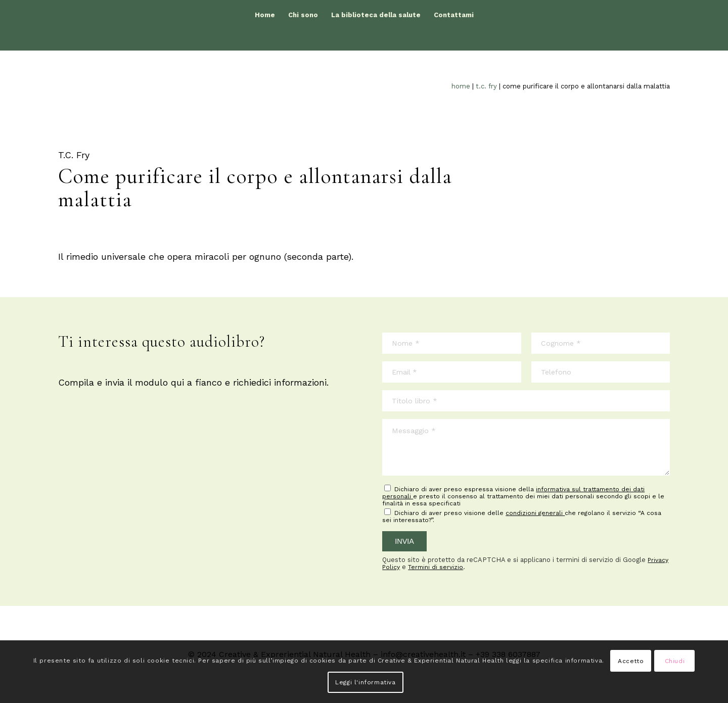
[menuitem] (265, 15)
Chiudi (675, 661)
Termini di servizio (436, 567)
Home (461, 86)
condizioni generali (535, 513)
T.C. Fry (486, 86)
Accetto (631, 661)
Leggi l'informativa (365, 682)
